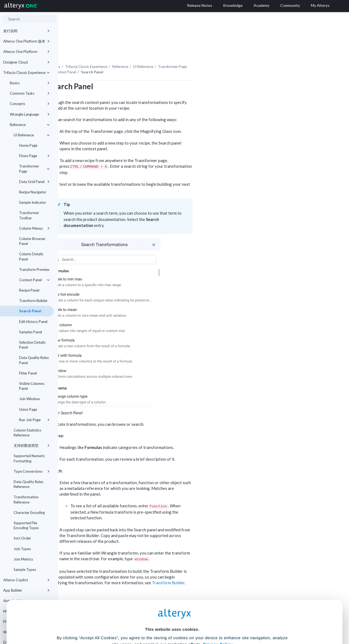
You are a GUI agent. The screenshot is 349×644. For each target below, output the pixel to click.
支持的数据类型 (32, 445)
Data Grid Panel (34, 182)
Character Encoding (29, 513)
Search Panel (30, 311)
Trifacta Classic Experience (26, 73)
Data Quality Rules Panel (34, 360)
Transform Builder (33, 301)
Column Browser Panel (32, 241)
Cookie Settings (172, 604)
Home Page (28, 145)
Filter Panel (28, 373)
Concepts (30, 104)
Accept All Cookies (133, 620)
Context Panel (34, 280)
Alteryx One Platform (26, 52)
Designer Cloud (26, 62)
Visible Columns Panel (32, 386)
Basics (30, 83)
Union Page (28, 409)
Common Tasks (30, 93)
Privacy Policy (218, 589)
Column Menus (34, 228)
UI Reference (32, 135)
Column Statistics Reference (27, 433)
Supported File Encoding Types (26, 525)
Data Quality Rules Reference (28, 484)
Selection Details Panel (32, 345)
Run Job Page (34, 420)
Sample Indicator (33, 202)
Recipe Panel (29, 290)
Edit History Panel (33, 322)
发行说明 (26, 31)
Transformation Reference (26, 499)
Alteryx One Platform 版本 (26, 41)
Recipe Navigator (33, 192)
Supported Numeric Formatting (29, 458)
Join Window (29, 399)
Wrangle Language (30, 114)
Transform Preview (34, 269)
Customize (216, 620)
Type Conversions (32, 471)
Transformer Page (34, 169)
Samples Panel (31, 332)
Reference (30, 125)
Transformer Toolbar (29, 215)
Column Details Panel (31, 256)
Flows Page (34, 156)
